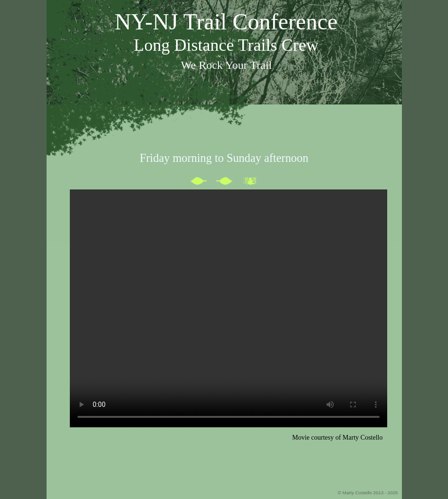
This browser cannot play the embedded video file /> (229, 308)
